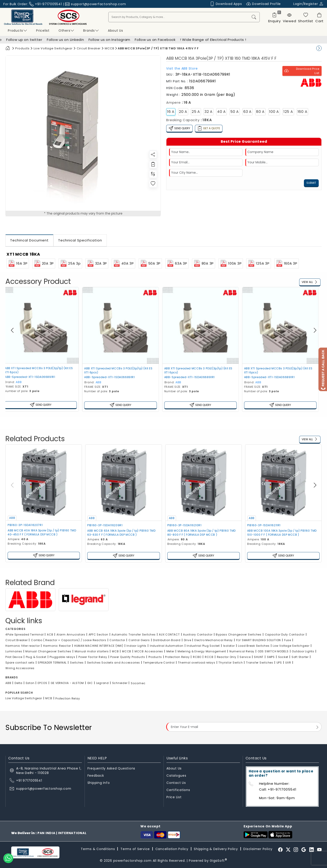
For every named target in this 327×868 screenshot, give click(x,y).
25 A (196, 112)
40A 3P (123, 263)
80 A (260, 112)
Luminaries (14, 651)
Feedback (96, 776)
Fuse (288, 640)
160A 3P (287, 263)
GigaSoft (218, 861)
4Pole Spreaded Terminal (24, 635)
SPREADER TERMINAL (52, 663)
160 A (303, 112)
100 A (274, 112)
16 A (171, 112)
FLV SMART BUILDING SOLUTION (258, 640)
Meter (170, 651)
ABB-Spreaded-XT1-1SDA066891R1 (33, 377)
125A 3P (258, 263)
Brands (91, 31)
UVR (288, 663)
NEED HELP (97, 758)
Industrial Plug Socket (203, 646)
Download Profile (264, 4)
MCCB (109, 48)
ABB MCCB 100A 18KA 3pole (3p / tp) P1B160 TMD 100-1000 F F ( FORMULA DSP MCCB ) (282, 533)
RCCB (209, 657)
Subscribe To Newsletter (49, 727)
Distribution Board (167, 640)
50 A (235, 112)
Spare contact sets (20, 663)
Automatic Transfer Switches (133, 635)
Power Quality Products (128, 657)
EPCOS (43, 683)
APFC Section (98, 635)
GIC (90, 683)
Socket (283, 657)
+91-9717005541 (48, 4)
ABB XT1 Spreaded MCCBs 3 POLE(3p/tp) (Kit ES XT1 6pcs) (42, 370)
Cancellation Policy (172, 849)
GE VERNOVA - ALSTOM (67, 683)
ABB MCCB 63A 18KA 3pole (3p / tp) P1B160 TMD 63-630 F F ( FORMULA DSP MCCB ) (121, 533)
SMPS (271, 657)
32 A (209, 112)
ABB (22, 382)
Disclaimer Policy (258, 849)
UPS (279, 663)
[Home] (8, 48)
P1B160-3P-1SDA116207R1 (25, 525)
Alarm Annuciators (71, 635)
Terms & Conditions (98, 849)
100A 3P (231, 263)
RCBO (197, 657)
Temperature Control (159, 663)
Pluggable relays (62, 657)
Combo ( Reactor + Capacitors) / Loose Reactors (69, 640)
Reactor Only (227, 657)
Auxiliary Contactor (198, 635)
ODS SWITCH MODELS (273, 651)
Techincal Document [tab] (29, 240)
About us (116, 31)
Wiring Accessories (20, 668)
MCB (115, 651)
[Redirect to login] (153, 164)
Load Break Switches (254, 646)
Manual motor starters (92, 651)
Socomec (138, 683)
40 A (221, 112)
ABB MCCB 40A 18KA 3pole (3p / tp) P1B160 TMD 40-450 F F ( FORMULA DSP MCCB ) (42, 532)
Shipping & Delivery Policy (216, 849)
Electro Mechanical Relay (214, 640)
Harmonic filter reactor (23, 646)
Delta (19, 683)
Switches (77, 663)
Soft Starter (300, 657)
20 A (183, 112)
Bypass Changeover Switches (239, 635)
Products (17, 31)
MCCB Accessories (149, 651)
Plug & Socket (36, 657)
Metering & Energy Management (202, 651)
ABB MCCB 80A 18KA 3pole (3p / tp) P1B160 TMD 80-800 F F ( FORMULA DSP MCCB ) (202, 533)
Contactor (117, 640)
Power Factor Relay (93, 657)
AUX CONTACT (169, 635)
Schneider (120, 683)
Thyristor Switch (231, 663)
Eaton (30, 683)
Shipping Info (99, 783)
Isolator (229, 646)
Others (66, 31)
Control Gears (139, 640)
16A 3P (18, 263)
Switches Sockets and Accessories (113, 663)
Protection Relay (177, 657)
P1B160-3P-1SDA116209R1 (105, 525)
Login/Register (308, 4)
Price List (174, 797)
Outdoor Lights (303, 651)
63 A (247, 112)
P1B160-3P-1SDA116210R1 (184, 525)
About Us (174, 768)
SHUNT (259, 657)
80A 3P (204, 263)
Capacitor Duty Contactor (285, 635)
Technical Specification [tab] (80, 240)
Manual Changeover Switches (48, 651)
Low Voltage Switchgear (53, 48)
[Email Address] (244, 727)
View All (310, 282)
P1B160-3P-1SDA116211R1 (264, 525)
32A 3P (97, 263)
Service (245, 657)
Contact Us (176, 783)
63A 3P (177, 263)
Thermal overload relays (196, 663)
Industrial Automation (167, 646)
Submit (311, 183)
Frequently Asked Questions (111, 768)
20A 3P (44, 263)
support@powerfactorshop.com (98, 4)
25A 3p (70, 263)
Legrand (102, 683)
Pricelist (43, 31)
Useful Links (177, 758)
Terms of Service (135, 849)
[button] (315, 330)
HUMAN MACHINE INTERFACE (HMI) (99, 646)
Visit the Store (182, 68)
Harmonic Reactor (57, 646)
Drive (188, 640)
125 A (288, 112)
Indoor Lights (136, 646)
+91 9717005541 (29, 780)
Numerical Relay (242, 651)
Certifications (178, 790)
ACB (50, 635)
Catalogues (176, 776)
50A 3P (150, 263)
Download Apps (226, 4)
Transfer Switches (260, 663)
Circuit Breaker (89, 48)
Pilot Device (14, 657)
